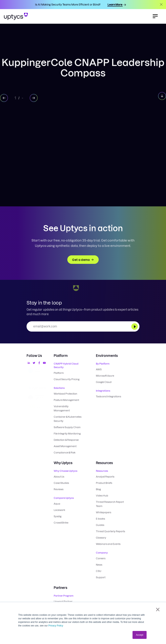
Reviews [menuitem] (59, 489)
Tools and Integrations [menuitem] (108, 396)
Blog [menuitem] (98, 489)
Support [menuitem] (101, 577)
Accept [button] (140, 635)
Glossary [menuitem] (101, 538)
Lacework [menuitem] (59, 510)
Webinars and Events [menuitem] (108, 544)
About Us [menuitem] (59, 477)
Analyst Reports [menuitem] (105, 477)
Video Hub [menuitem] (102, 496)
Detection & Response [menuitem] (66, 440)
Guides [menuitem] (100, 525)
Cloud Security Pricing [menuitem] (67, 379)
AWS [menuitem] (99, 369)
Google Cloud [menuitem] (104, 382)
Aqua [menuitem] (57, 504)
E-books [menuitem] (100, 519)
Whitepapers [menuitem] (104, 512)
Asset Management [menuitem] (65, 446)
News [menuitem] (99, 565)
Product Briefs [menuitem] (104, 483)
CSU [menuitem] (99, 571)
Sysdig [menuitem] (58, 516)
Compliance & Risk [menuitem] (65, 453)
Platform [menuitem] (59, 373)
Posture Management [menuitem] (66, 400)
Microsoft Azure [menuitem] (105, 376)
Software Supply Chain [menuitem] (67, 427)
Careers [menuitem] (101, 558)
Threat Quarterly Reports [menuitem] (110, 531)
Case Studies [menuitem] (61, 483)
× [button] (158, 609)
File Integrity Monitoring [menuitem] (67, 434)
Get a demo (83, 260)
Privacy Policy (56, 626)
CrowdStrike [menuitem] (61, 523)
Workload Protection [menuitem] (65, 394)
